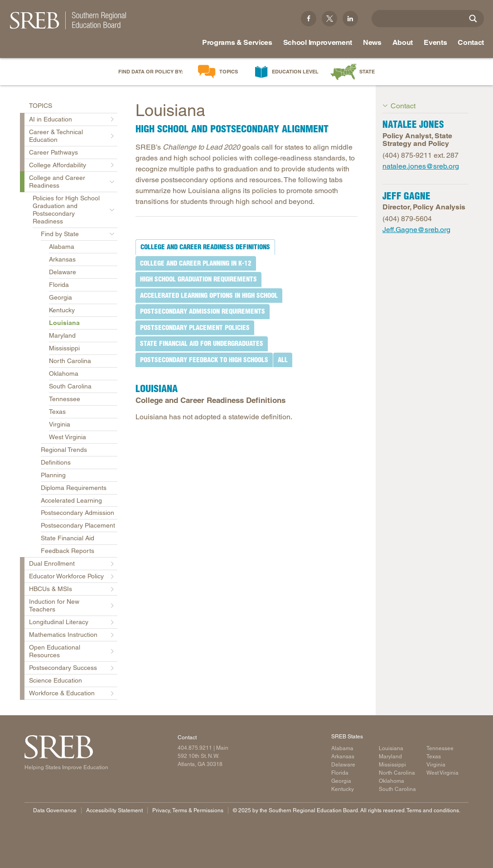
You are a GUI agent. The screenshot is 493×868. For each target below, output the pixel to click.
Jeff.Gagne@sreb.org (416, 230)
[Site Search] (473, 19)
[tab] (205, 247)
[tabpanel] (246, 398)
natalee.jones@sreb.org (421, 166)
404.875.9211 (195, 748)
